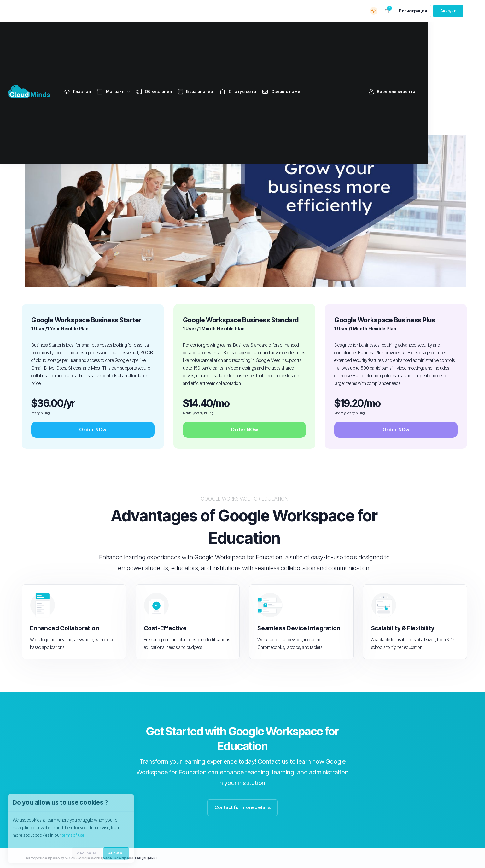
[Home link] (92, 32)
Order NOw (93, 429)
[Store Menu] (125, 32)
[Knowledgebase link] (210, 32)
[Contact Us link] (295, 32)
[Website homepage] (43, 32)
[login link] (448, 11)
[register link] (413, 11)
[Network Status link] (252, 32)
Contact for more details (242, 807)
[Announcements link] (168, 32)
